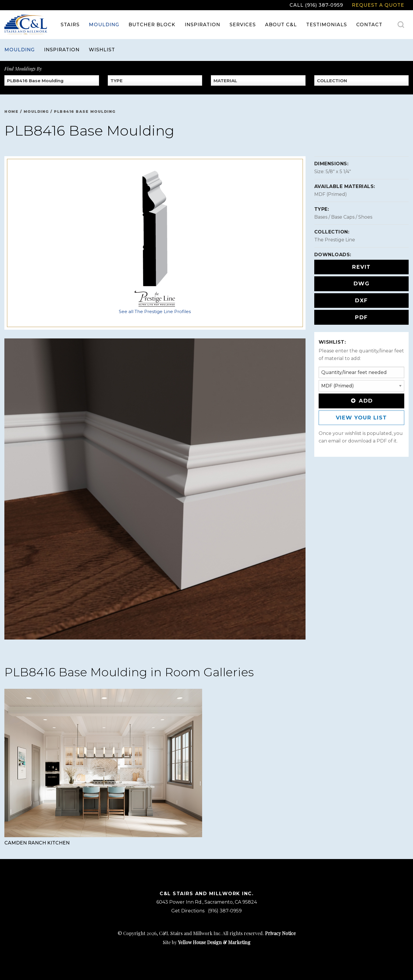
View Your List (361, 418)
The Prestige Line (335, 240)
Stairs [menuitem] (70, 25)
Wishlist (102, 50)
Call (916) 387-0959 (316, 5)
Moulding (20, 50)
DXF (361, 301)
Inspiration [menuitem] (202, 25)
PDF (361, 317)
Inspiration (62, 50)
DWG (362, 284)
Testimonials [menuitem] (326, 25)
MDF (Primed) (331, 194)
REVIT (361, 267)
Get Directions (188, 911)
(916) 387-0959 (225, 911)
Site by (207, 942)
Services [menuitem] (243, 25)
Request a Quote (378, 5)
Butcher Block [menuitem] (152, 25)
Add (361, 401)
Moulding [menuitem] (104, 25)
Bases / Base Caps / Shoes (343, 217)
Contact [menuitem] (369, 25)
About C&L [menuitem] (281, 25)
